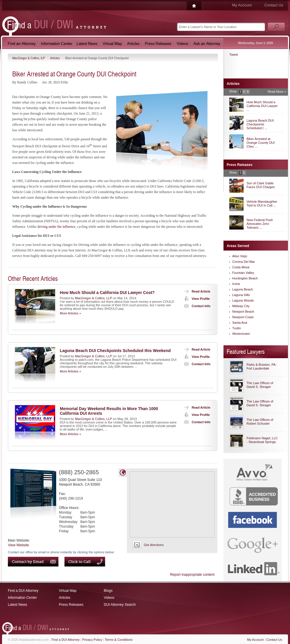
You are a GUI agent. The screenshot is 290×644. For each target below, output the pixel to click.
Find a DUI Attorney (23, 591)
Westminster (241, 334)
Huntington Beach (245, 278)
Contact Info (196, 306)
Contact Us (274, 5)
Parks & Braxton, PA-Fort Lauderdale (262, 366)
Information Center (22, 598)
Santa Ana (240, 323)
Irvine (236, 284)
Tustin (237, 328)
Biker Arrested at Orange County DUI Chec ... (261, 143)
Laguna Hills (241, 295)
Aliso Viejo (240, 256)
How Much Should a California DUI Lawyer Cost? (107, 293)
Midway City (241, 306)
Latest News (18, 605)
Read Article (196, 291)
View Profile (196, 299)
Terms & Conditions (119, 640)
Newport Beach (243, 311)
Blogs (108, 591)
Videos (109, 598)
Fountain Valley (243, 273)
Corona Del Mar (244, 262)
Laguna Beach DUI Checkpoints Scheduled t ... (260, 124)
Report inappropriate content (192, 575)
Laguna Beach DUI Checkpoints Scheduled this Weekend (115, 351)
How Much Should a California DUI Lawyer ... (262, 106)
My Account (242, 5)
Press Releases (71, 605)
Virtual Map (68, 591)
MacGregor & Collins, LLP (94, 298)
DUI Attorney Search (120, 605)
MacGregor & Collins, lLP (29, 58)
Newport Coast (243, 317)
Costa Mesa (241, 267)
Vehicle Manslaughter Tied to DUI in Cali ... (262, 203)
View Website (18, 545)
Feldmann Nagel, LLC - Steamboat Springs (262, 440)
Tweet (234, 55)
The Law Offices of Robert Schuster (260, 422)
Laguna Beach (243, 289)
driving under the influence (56, 227)
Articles (55, 58)
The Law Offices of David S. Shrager (260, 385)
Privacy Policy (92, 640)
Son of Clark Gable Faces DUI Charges (261, 185)
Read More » (277, 92)
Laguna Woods (243, 300)
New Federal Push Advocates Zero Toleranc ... (260, 224)
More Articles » (70, 313)
